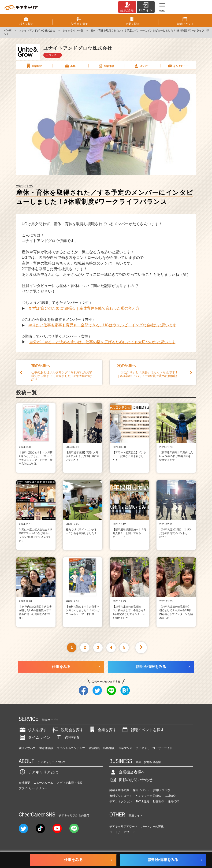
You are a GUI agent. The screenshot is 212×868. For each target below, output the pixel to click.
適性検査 (67, 737)
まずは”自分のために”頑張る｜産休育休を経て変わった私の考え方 (84, 308)
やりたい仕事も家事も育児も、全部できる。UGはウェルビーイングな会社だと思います (102, 325)
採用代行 (173, 801)
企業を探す (102, 730)
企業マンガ (125, 748)
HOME (8, 30)
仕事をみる (61, 667)
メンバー (142, 66)
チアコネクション (121, 801)
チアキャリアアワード (123, 827)
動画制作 (158, 801)
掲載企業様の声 (119, 790)
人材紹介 (170, 796)
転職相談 (109, 748)
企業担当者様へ (127, 772)
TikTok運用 (142, 801)
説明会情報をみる (151, 667)
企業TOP (34, 66)
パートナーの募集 (152, 827)
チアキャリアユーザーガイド (154, 748)
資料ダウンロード (121, 796)
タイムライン (35, 737)
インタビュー (178, 66)
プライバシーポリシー (33, 788)
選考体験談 (46, 748)
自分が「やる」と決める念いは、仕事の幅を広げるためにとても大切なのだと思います (102, 342)
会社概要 (24, 783)
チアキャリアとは (38, 772)
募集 (70, 66)
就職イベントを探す (143, 730)
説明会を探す (67, 730)
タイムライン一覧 (73, 30)
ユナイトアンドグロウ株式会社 (37, 30)
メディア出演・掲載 (70, 783)
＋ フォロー (52, 55)
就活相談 (94, 748)
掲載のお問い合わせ (131, 780)
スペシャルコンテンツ (71, 748)
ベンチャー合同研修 (148, 796)
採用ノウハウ (162, 790)
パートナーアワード (122, 832)
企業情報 (106, 66)
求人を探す (33, 730)
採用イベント (141, 790)
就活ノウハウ (27, 748)
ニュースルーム (43, 783)
